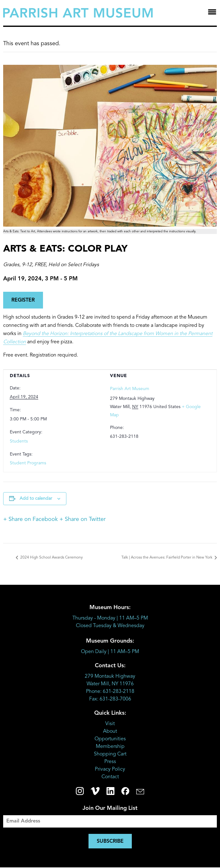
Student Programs (28, 463)
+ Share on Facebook (31, 519)
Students (19, 441)
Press (110, 762)
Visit (110, 724)
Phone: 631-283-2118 (110, 692)
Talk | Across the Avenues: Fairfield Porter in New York (167, 558)
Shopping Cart (110, 754)
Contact (110, 777)
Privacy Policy (110, 769)
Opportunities (110, 739)
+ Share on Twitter (82, 519)
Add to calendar (36, 498)
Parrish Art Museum (130, 389)
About (110, 731)
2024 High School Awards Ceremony (51, 558)
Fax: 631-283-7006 (110, 699)
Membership (110, 747)
